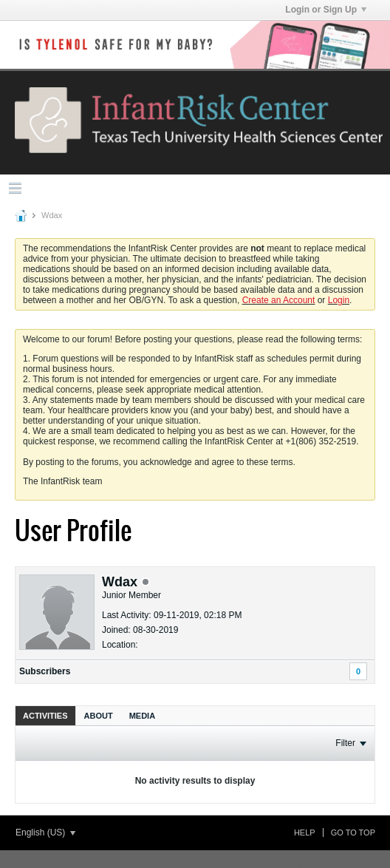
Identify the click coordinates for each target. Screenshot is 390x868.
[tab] (45, 715)
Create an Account (279, 300)
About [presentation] (99, 716)
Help (305, 833)
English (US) (45, 833)
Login (339, 300)
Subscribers (45, 671)
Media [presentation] (142, 716)
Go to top (353, 833)
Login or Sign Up (326, 10)
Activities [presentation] (45, 716)
